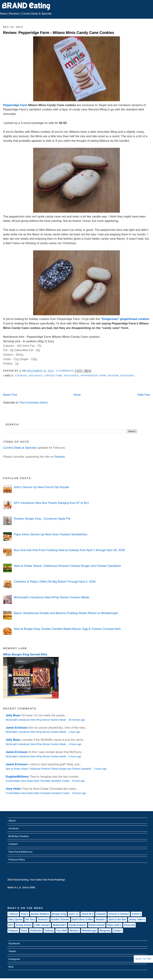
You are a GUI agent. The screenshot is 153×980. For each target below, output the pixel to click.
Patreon (59, 457)
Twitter (12, 951)
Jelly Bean (13, 715)
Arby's (25, 914)
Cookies (21, 376)
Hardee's (101, 919)
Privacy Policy (17, 860)
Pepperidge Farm (15, 105)
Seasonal (128, 376)
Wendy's (74, 931)
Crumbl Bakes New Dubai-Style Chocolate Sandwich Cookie (38, 781)
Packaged (71, 376)
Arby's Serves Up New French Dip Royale (41, 487)
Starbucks (36, 931)
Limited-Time (53, 376)
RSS (11, 967)
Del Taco (30, 919)
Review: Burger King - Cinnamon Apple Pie (42, 519)
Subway (49, 931)
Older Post (144, 395)
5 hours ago (75, 757)
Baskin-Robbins (40, 914)
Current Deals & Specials (36, 14)
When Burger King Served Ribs (25, 654)
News (3, 14)
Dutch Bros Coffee (82, 919)
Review (113, 376)
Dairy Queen (15, 919)
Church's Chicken (119, 914)
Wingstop (105, 931)
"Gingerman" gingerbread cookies (125, 319)
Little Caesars (42, 925)
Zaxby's (118, 931)
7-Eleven (13, 914)
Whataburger (89, 931)
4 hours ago (75, 744)
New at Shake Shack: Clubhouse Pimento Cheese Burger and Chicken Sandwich (67, 566)
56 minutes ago (77, 720)
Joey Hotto (13, 789)
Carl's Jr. (74, 914)
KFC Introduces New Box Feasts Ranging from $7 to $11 (51, 503)
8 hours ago (78, 781)
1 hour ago (74, 732)
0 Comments (65, 371)
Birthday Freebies (19, 836)
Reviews (14, 14)
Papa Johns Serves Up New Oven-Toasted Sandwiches (51, 534)
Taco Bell (61, 931)
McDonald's (59, 925)
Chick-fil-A (87, 914)
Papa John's (114, 925)
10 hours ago (79, 793)
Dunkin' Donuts (60, 919)
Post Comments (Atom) (34, 403)
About (12, 821)
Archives (14, 828)
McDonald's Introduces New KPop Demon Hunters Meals (52, 597)
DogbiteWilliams (17, 777)
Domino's (43, 919)
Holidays (36, 376)
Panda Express (78, 925)
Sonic (24, 931)
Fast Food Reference (20, 852)
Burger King (59, 914)
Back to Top (143, 959)
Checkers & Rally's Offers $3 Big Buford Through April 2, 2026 (55, 582)
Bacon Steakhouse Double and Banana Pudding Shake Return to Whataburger (66, 613)
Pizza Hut (129, 925)
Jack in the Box (117, 919)
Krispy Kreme (24, 925)
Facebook (14, 943)
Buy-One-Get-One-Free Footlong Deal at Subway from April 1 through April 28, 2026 (69, 550)
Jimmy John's (137, 919)
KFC (11, 925)
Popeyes (13, 931)
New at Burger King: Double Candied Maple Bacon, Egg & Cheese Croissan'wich (67, 629)
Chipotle (101, 914)
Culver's (136, 914)
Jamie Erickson (17, 728)
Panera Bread (97, 925)
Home (77, 395)
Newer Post (10, 395)
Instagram (14, 959)
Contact (13, 844)
